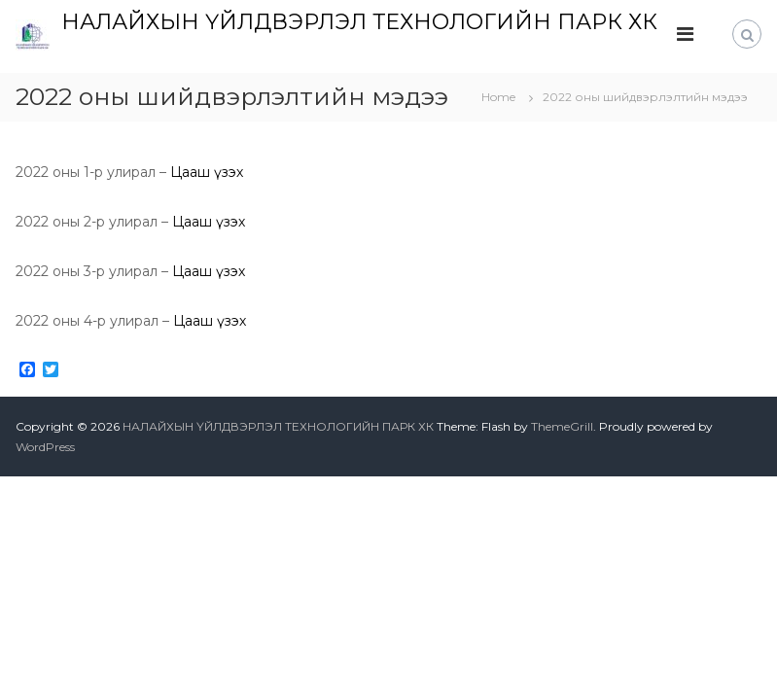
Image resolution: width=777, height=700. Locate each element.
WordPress (45, 447)
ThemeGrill (562, 426)
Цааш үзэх (207, 172)
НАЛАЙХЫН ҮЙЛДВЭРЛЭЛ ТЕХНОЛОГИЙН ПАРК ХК (359, 22)
